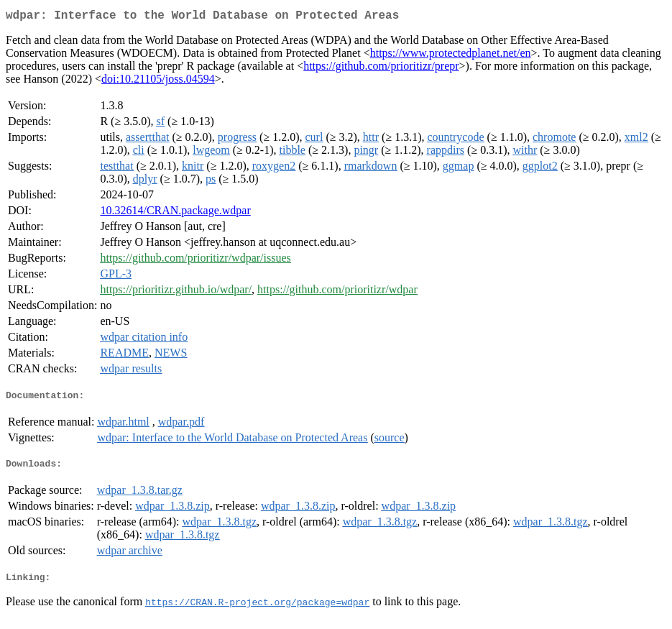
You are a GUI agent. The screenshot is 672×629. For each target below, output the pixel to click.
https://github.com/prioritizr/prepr (381, 69)
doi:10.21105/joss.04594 (158, 82)
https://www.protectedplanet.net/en (451, 56)
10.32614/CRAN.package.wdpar (175, 213)
